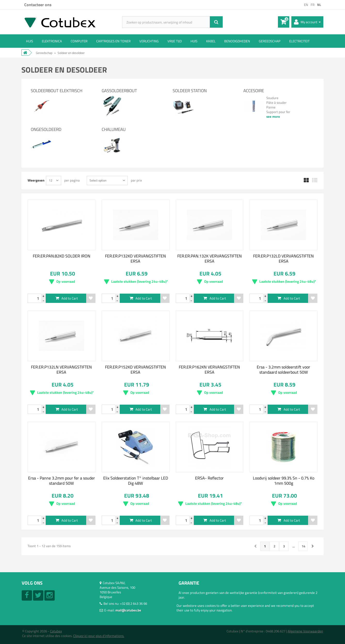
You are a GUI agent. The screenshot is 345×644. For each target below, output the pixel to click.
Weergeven (36, 180)
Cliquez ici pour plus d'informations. (99, 636)
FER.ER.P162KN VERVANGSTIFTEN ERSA (209, 370)
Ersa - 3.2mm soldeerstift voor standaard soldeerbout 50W (283, 370)
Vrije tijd (175, 41)
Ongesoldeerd (46, 129)
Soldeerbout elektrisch (57, 91)
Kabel (211, 41)
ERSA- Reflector (209, 478)
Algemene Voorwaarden (305, 631)
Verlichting (149, 41)
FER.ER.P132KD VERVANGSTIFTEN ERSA (135, 258)
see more (273, 116)
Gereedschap (270, 41)
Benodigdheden (237, 41)
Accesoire (254, 91)
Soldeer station (190, 91)
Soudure (272, 98)
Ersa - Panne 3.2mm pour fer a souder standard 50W (62, 481)
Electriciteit (299, 41)
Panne (271, 107)
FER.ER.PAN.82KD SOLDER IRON (62, 256)
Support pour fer (278, 112)
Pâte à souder (276, 103)
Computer (79, 41)
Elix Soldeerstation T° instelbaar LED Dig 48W (136, 481)
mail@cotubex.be (128, 610)
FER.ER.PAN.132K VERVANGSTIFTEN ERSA (210, 258)
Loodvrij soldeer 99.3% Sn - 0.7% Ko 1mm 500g (284, 481)
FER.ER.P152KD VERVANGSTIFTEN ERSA (135, 370)
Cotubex (56, 631)
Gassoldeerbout (119, 91)
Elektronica (52, 41)
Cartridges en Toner (113, 41)
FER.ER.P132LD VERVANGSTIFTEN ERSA (283, 258)
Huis (30, 41)
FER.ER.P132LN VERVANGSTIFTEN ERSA (61, 370)
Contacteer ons (38, 5)
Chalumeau (114, 129)
